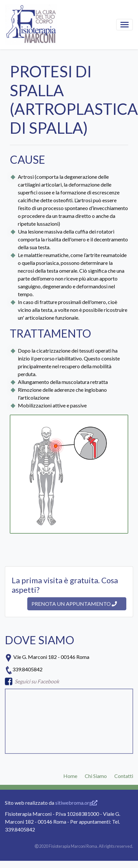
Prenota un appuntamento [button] (74, 604)
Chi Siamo (96, 776)
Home (70, 776)
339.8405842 (27, 669)
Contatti (124, 776)
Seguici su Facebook (37, 681)
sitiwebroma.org (76, 803)
